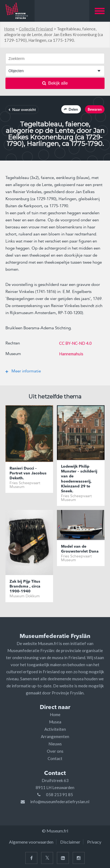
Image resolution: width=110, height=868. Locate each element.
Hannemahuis (71, 354)
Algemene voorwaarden (31, 842)
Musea (55, 722)
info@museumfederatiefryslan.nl (60, 802)
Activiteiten (55, 729)
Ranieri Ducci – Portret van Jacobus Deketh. (28, 473)
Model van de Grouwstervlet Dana (80, 549)
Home (9, 29)
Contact (55, 758)
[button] (100, 11)
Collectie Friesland (36, 29)
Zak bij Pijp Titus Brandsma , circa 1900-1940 (25, 586)
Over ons (55, 751)
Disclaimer (70, 842)
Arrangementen (55, 736)
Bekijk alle (55, 83)
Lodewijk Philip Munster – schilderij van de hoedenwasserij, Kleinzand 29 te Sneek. (79, 479)
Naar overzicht (22, 110)
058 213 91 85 (59, 794)
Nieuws (55, 744)
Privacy (94, 842)
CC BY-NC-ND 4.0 (75, 343)
